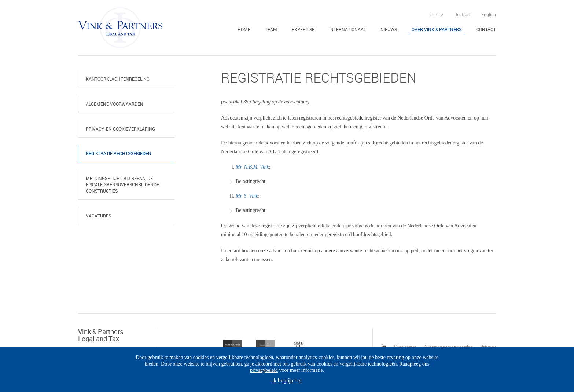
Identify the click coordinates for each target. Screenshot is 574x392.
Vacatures (98, 216)
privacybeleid (264, 370)
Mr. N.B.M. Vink (252, 167)
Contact (486, 29)
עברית (437, 14)
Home (244, 29)
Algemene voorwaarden (115, 104)
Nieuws (389, 29)
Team (271, 29)
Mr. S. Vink (247, 196)
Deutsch (462, 14)
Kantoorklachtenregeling (118, 79)
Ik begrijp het (287, 381)
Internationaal (347, 29)
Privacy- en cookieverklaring (120, 129)
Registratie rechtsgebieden (119, 153)
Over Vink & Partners (437, 29)
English (489, 14)
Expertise (303, 29)
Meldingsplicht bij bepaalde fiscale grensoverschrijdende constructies (122, 184)
